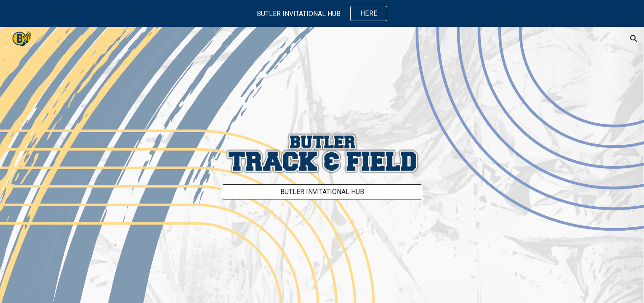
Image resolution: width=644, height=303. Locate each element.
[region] (322, 13)
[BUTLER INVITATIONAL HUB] (322, 192)
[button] (634, 39)
